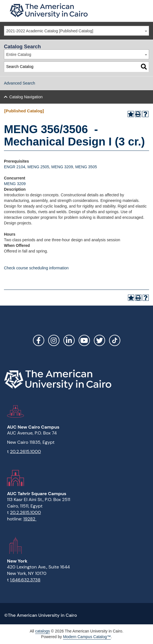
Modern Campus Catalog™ (87, 637)
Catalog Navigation (26, 97)
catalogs (43, 631)
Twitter (99, 340)
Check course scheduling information (36, 268)
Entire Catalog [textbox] (19, 54)
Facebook (39, 340)
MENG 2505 (38, 167)
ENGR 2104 (15, 167)
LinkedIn (69, 340)
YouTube (84, 340)
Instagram (54, 340)
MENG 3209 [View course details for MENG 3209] (62, 167)
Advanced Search (20, 83)
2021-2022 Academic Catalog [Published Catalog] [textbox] (50, 31)
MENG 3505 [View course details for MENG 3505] (86, 167)
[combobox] (76, 31)
